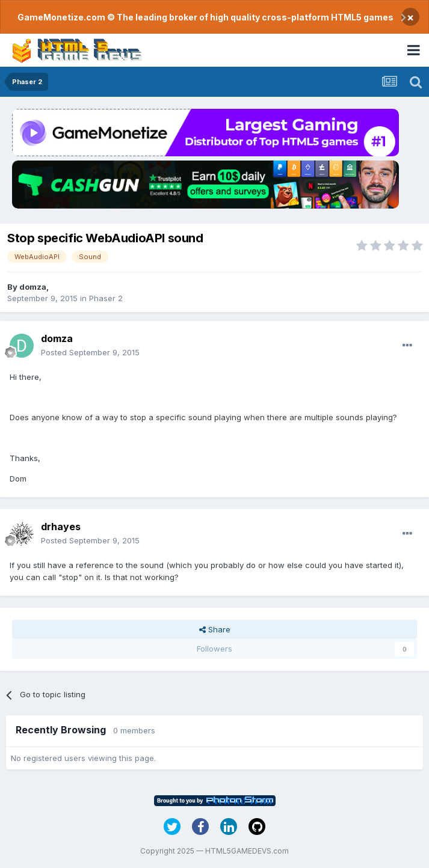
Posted (90, 352)
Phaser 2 (106, 298)
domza (33, 287)
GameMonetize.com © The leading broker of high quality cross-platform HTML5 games (205, 17)
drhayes (61, 527)
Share (215, 629)
